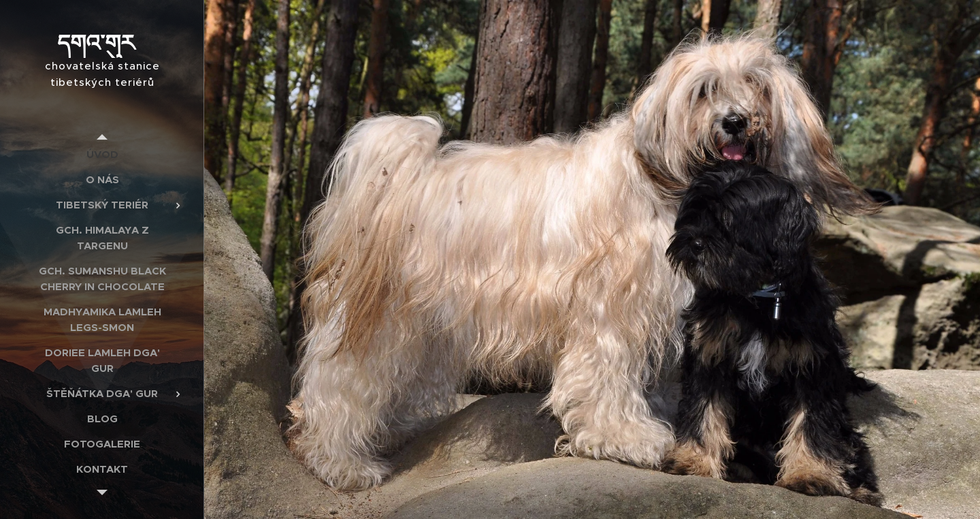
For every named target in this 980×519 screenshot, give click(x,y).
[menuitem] (102, 154)
